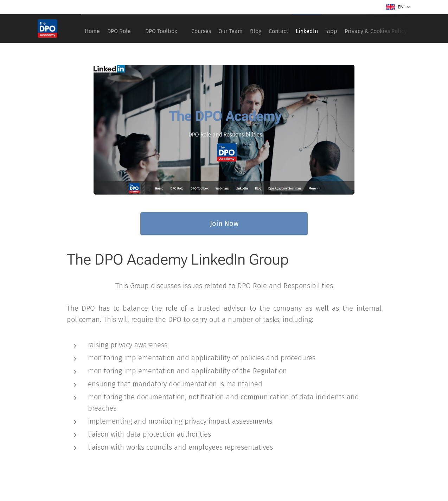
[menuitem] (95, 28)
